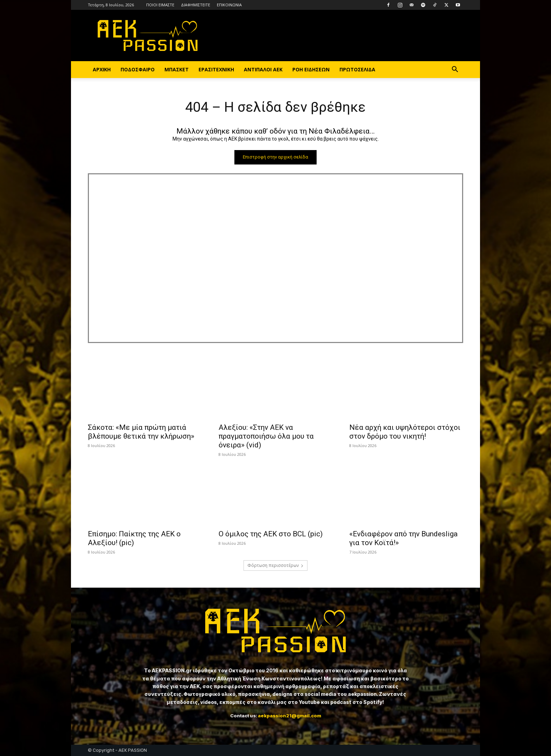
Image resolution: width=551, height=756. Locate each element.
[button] (455, 70)
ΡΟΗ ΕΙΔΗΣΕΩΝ (311, 69)
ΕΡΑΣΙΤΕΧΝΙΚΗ (216, 69)
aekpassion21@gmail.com (290, 716)
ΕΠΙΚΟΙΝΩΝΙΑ (229, 5)
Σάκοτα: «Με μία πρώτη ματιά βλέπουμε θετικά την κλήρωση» (141, 432)
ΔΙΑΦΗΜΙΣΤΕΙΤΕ (196, 5)
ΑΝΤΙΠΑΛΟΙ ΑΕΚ (263, 69)
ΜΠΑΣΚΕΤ (177, 69)
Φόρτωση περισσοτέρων (275, 566)
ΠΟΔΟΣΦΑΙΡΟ (138, 69)
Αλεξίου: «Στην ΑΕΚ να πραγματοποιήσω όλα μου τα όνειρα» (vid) (266, 437)
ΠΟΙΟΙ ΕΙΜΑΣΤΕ (160, 5)
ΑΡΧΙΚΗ (102, 69)
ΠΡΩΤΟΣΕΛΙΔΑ (357, 69)
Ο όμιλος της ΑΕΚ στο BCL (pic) (271, 534)
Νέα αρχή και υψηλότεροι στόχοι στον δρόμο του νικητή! (405, 432)
